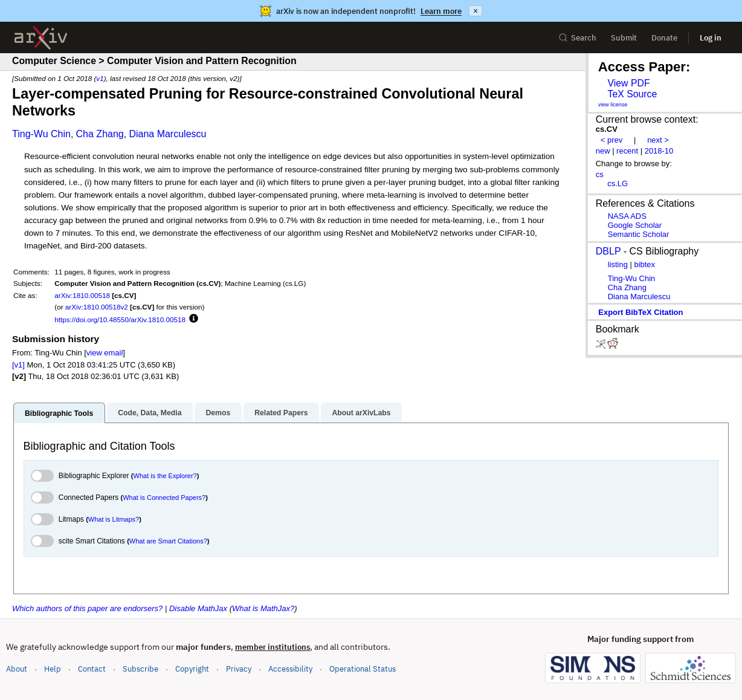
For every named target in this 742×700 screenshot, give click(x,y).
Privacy (239, 669)
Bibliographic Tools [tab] (59, 413)
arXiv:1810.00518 (82, 295)
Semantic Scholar (639, 234)
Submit (624, 38)
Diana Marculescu (167, 134)
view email (105, 353)
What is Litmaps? (114, 519)
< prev (611, 140)
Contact (92, 669)
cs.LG (618, 183)
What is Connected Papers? (164, 497)
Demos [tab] (218, 413)
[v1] (18, 365)
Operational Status (363, 668)
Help (53, 669)
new (603, 151)
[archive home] (41, 38)
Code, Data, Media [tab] (150, 413)
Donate (664, 38)
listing (618, 264)
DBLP (608, 251)
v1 (100, 78)
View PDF (628, 83)
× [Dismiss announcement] (476, 11)
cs (600, 174)
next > (658, 140)
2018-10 (659, 151)
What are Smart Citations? (168, 541)
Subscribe (140, 669)
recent (627, 151)
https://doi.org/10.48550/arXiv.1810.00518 (120, 319)
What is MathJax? (263, 608)
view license (613, 105)
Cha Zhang (100, 134)
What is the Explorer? (165, 476)
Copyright (192, 669)
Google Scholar (635, 225)
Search (577, 38)
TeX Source (632, 94)
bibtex (644, 264)
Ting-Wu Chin (41, 134)
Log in (711, 38)
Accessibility (290, 669)
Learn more (441, 11)
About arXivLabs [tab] (361, 413)
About (17, 669)
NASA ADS (627, 216)
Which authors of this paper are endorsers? (87, 608)
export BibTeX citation (640, 312)
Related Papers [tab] (281, 413)
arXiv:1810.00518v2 (97, 307)
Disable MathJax (198, 608)
